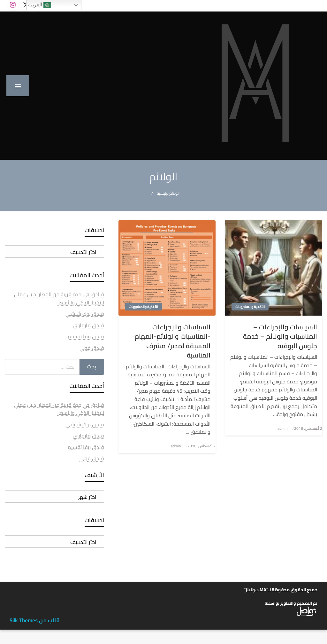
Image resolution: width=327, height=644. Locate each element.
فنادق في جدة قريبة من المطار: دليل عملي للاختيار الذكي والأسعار (59, 298)
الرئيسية (163, 193)
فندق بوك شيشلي (85, 314)
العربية (40, 5)
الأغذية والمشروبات (250, 307)
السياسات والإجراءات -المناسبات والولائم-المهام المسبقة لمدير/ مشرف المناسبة (173, 341)
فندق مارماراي (88, 325)
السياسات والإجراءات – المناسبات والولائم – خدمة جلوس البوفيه (280, 336)
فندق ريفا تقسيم (86, 336)
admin (282, 428)
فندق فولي (92, 348)
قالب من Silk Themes (35, 620)
